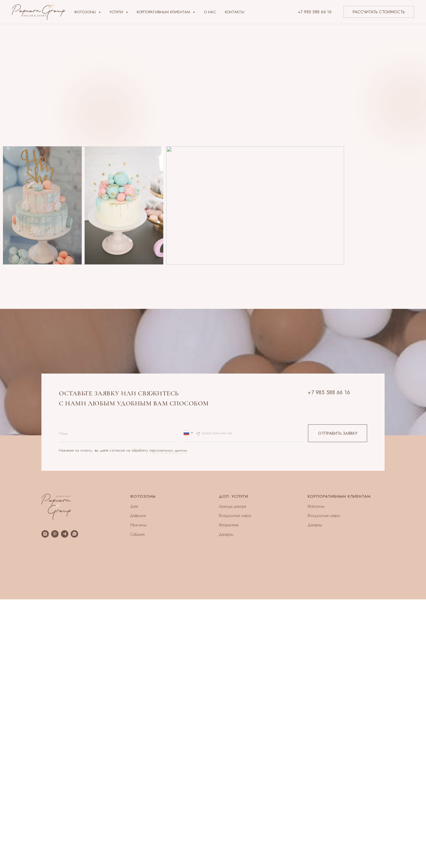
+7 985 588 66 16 (315, 12)
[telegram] (65, 534)
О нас (210, 12)
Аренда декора (233, 506)
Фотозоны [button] (85, 12)
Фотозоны (316, 506)
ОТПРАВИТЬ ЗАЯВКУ (338, 433)
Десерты (226, 534)
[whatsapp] (74, 534)
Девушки (138, 515)
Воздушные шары (235, 515)
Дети (134, 506)
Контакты (235, 12)
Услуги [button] (117, 12)
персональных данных (168, 450)
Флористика (229, 525)
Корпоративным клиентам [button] (164, 12)
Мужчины (138, 525)
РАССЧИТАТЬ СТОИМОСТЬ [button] (379, 12)
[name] (118, 433)
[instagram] (45, 534)
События (137, 534)
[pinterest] (55, 534)
